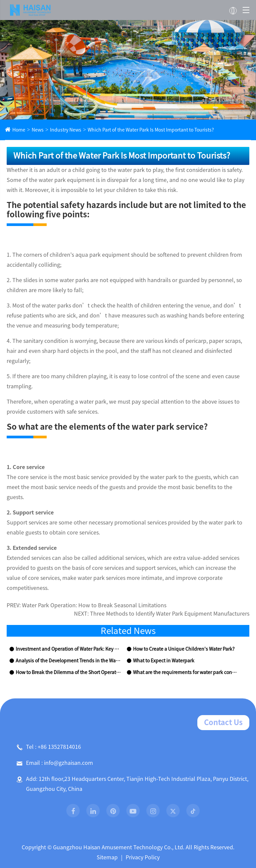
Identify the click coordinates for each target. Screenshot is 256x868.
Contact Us (225, 683)
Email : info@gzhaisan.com (51, 723)
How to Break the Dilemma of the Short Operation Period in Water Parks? (67, 633)
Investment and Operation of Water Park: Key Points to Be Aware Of (67, 609)
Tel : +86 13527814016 (46, 707)
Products (105, 845)
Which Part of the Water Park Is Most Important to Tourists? (137, 130)
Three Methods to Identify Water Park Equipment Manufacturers (180, 574)
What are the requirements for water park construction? (185, 633)
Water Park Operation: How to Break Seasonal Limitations (85, 566)
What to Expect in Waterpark (161, 621)
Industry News (61, 130)
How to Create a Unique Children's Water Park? (180, 609)
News (35, 130)
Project (150, 845)
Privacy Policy (141, 817)
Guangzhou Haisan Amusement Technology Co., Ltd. (119, 807)
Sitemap (108, 817)
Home (18, 130)
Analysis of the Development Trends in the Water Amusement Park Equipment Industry (67, 621)
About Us (58, 845)
